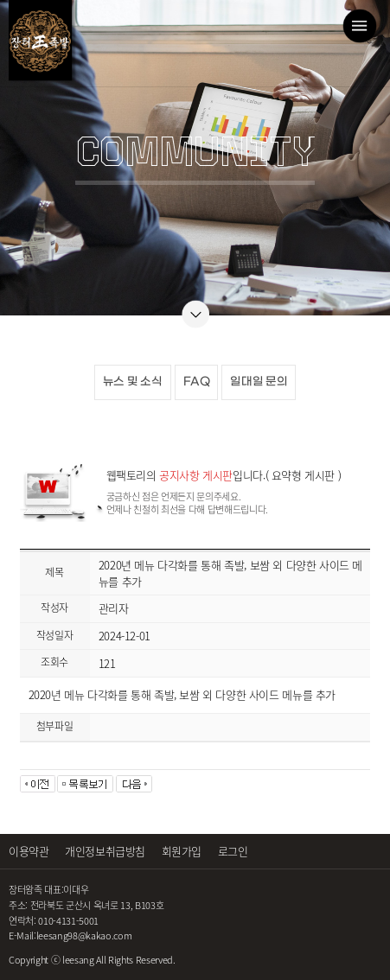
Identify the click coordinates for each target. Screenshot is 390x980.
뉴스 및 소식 (133, 382)
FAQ (197, 382)
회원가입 (182, 851)
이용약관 (29, 851)
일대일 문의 (259, 382)
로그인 (233, 851)
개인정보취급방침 (105, 851)
